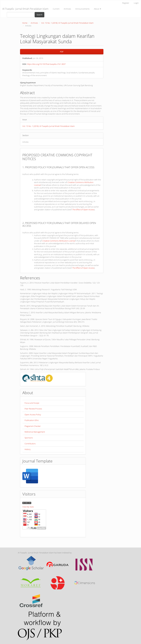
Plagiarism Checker (33, 426)
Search (39, 15)
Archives (67, 9)
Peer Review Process (33, 409)
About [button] (97, 9)
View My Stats (28, 507)
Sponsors (29, 438)
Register (126, 3)
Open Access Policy (33, 415)
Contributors (30, 444)
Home (25, 23)
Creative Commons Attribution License (59, 241)
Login (136, 3)
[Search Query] (20, 15)
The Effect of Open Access (83, 210)
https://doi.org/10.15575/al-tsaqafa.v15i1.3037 (46, 64)
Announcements (82, 9)
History (28, 449)
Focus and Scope (32, 403)
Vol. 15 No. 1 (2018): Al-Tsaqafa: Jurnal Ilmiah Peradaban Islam (67, 23)
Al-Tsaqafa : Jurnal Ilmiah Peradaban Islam (25, 9)
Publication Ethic (32, 420)
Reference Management (35, 432)
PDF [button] (62, 52)
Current (56, 9)
